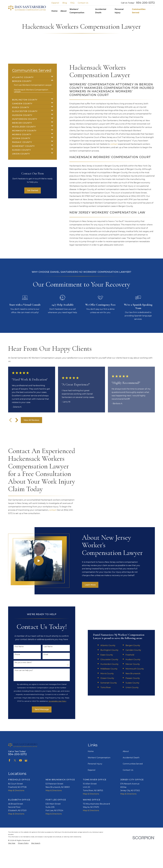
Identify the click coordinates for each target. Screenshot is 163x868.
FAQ (72, 3)
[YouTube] (21, 760)
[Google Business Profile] (26, 760)
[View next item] (17, 420)
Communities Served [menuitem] (139, 11)
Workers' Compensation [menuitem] (77, 11)
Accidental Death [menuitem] (101, 11)
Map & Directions (16, 790)
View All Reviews (31, 420)
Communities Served (133, 764)
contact (114, 144)
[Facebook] (9, 760)
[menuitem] (31, 76)
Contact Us (83, 3)
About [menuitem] (63, 11)
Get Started (33, 190)
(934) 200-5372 (138, 196)
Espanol (55, 3)
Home (91, 751)
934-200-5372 (146, 3)
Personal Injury (95, 764)
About (126, 751)
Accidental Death (131, 758)
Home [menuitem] (55, 11)
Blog (65, 3)
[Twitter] (15, 760)
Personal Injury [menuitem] (119, 11)
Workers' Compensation (99, 758)
